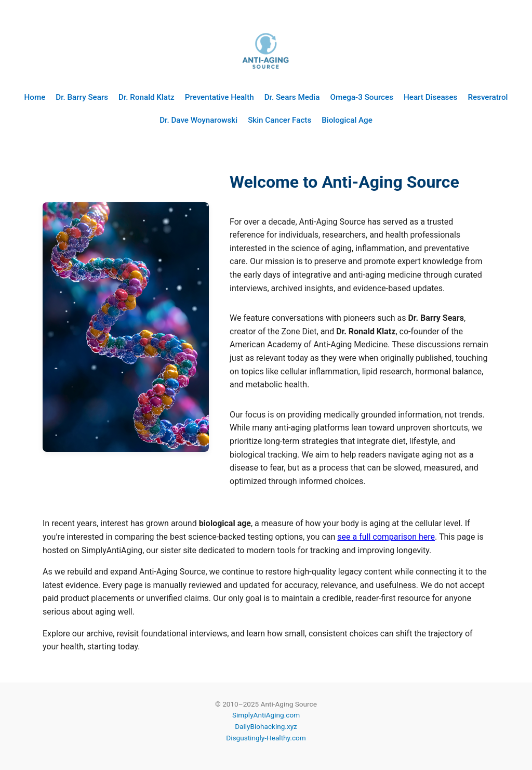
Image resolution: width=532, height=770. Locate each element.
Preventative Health (220, 97)
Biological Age (347, 120)
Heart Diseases (430, 97)
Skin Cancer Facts (280, 120)
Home (35, 97)
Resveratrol (488, 97)
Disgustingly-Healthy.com (266, 738)
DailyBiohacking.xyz (266, 726)
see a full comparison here (386, 537)
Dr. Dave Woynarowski (198, 120)
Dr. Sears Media (292, 97)
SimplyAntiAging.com (266, 715)
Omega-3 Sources (362, 97)
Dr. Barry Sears (82, 97)
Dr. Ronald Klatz (147, 97)
